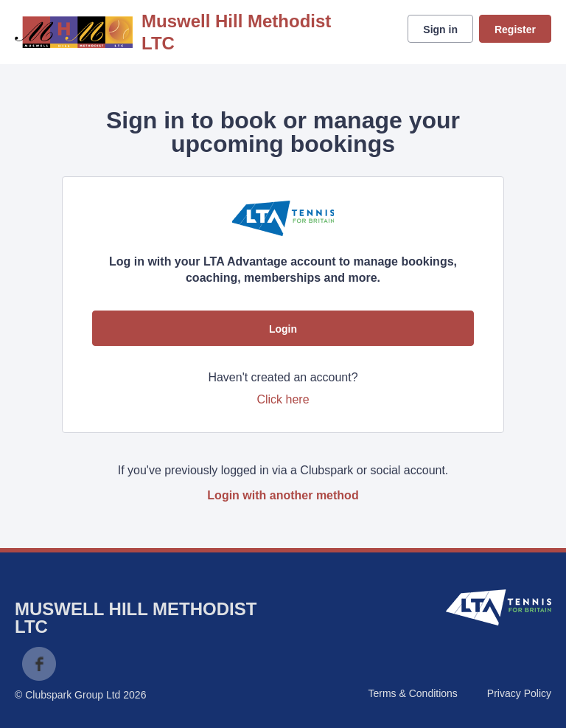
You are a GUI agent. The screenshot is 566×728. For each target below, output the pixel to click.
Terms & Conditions (412, 693)
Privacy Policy (519, 693)
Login (283, 329)
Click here (283, 399)
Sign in (440, 30)
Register (515, 30)
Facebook (39, 664)
